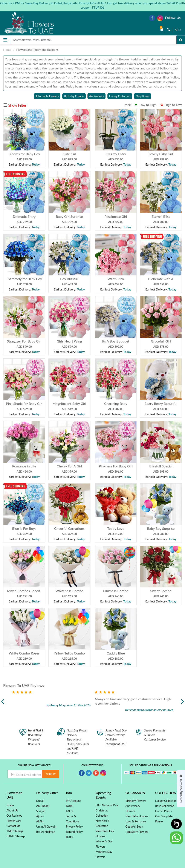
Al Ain (40, 821)
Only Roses (143, 96)
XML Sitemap (15, 831)
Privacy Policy (74, 827)
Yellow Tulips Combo (70, 653)
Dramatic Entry (24, 216)
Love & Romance (136, 821)
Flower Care (14, 821)
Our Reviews (14, 816)
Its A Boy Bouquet (116, 341)
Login (69, 806)
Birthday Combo (74, 96)
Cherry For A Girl (69, 466)
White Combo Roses (24, 653)
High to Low (171, 105)
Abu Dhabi (43, 806)
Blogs (69, 837)
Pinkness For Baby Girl (115, 466)
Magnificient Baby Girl (69, 403)
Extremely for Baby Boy (24, 279)
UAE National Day (107, 805)
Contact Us (13, 826)
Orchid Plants (163, 811)
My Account (73, 801)
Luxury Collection (120, 96)
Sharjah (41, 811)
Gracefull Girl (161, 341)
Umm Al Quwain (46, 827)
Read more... (44, 708)
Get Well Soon (134, 827)
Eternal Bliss (161, 216)
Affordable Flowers (47, 96)
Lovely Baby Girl (161, 154)
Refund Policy (74, 832)
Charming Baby (115, 403)
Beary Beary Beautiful (161, 403)
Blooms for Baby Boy (24, 154)
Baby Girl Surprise (69, 216)
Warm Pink (116, 279)
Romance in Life (24, 466)
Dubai (40, 801)
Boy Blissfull (69, 279)
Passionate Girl (116, 216)
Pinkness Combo (116, 591)
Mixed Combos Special (24, 591)
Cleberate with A (161, 279)
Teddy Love (116, 528)
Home (7, 50)
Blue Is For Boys (24, 528)
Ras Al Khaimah (46, 832)
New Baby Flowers (137, 816)
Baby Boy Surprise (161, 528)
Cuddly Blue (116, 653)
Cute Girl (69, 154)
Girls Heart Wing (69, 341)
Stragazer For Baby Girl (24, 341)
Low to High (146, 105)
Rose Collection (165, 806)
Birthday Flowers (136, 801)
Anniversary (96, 96)
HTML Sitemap (16, 836)
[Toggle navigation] (5, 40)
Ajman (40, 816)
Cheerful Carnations (69, 528)
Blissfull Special (161, 466)
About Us (12, 810)
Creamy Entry (115, 154)
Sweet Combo (161, 591)
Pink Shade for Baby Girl (24, 403)
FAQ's (70, 811)
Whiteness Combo (69, 591)
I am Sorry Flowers (137, 832)
